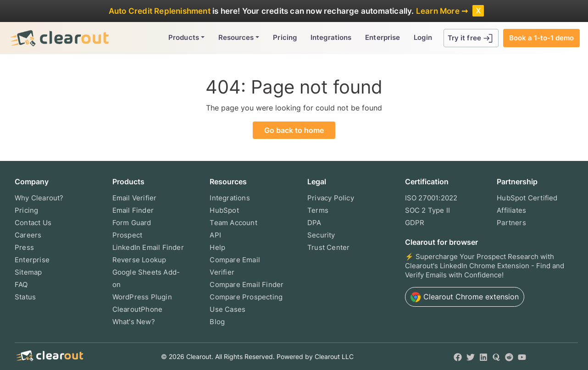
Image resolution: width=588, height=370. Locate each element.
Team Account (233, 223)
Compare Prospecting (246, 297)
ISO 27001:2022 (431, 198)
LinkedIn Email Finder (148, 247)
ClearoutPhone (138, 309)
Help (217, 247)
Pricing (285, 37)
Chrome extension (465, 297)
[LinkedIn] (483, 356)
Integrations (331, 37)
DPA (314, 223)
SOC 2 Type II (428, 210)
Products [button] (184, 37)
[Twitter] (471, 356)
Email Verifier (135, 198)
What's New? (134, 322)
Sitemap (28, 272)
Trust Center (328, 247)
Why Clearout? (39, 198)
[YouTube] (522, 356)
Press (24, 247)
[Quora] (496, 356)
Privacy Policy (331, 198)
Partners (511, 223)
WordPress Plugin (142, 297)
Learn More (438, 11)
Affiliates (511, 210)
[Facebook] (458, 356)
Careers (28, 235)
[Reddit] (509, 356)
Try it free (471, 38)
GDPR (415, 223)
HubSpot (224, 210)
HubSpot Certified (527, 198)
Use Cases (227, 309)
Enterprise (383, 37)
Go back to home (294, 130)
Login (423, 37)
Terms (318, 210)
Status (25, 297)
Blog (217, 322)
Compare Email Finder (247, 284)
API (215, 235)
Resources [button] (236, 37)
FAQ (21, 284)
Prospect (128, 235)
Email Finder (133, 210)
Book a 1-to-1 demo (541, 38)
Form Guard (132, 223)
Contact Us (33, 223)
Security (321, 235)
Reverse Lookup (139, 260)
